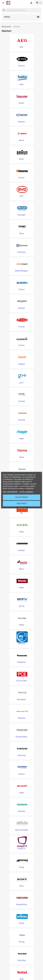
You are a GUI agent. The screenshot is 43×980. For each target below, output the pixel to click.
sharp (22, 793)
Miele (22, 588)
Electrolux (21, 252)
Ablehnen (21, 504)
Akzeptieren (21, 497)
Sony (21, 886)
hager (21, 439)
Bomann (21, 122)
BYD (21, 196)
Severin (21, 774)
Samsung (22, 755)
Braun (21, 159)
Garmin (21, 345)
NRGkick (22, 644)
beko (22, 84)
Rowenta (22, 718)
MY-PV (21, 606)
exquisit (22, 308)
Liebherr (21, 550)
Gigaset (22, 364)
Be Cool (22, 66)
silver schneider (22, 830)
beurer (21, 103)
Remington (21, 700)
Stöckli (21, 923)
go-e (21, 383)
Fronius (21, 327)
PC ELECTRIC (22, 681)
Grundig (22, 420)
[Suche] (21, 10)
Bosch (21, 140)
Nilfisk (22, 625)
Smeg (22, 867)
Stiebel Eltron (22, 905)
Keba (22, 532)
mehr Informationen (10, 492)
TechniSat (21, 960)
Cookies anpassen (26, 492)
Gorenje (22, 401)
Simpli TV (21, 849)
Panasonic (21, 662)
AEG (21, 47)
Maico (22, 569)
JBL (21, 513)
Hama (22, 457)
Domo (21, 234)
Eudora (22, 289)
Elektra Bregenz (21, 271)
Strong (22, 942)
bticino (21, 178)
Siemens (22, 811)
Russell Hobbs (21, 737)
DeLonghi (22, 215)
